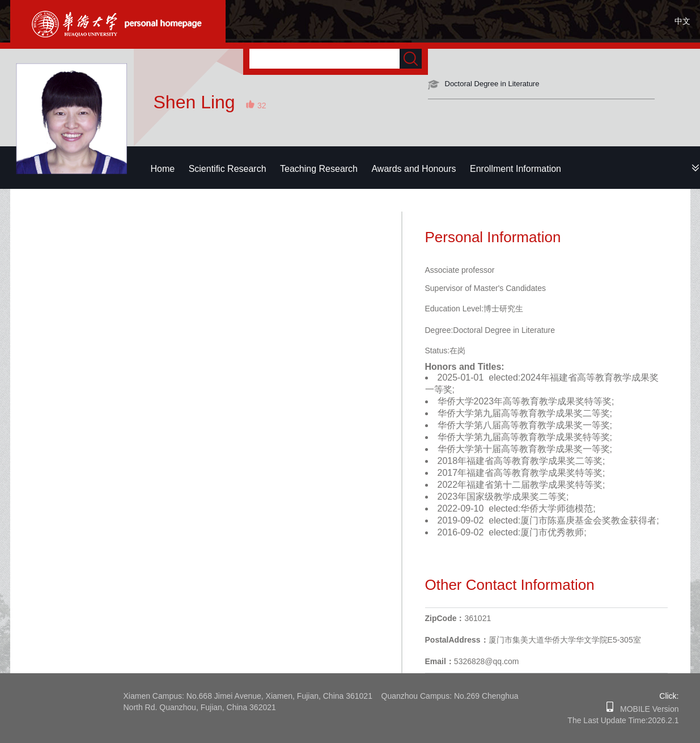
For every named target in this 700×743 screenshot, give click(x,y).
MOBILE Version (646, 709)
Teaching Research (319, 169)
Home (163, 169)
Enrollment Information (516, 169)
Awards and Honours (413, 169)
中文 (682, 21)
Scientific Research (228, 169)
